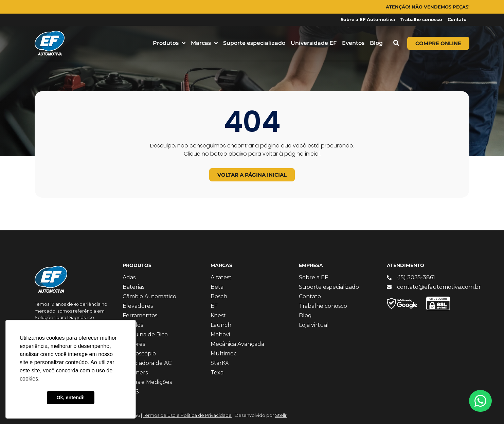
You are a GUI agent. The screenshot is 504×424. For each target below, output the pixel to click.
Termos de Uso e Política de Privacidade (187, 415)
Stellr (281, 415)
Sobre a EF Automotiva (368, 20)
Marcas (204, 43)
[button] (396, 43)
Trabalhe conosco (421, 20)
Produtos (169, 43)
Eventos (353, 43)
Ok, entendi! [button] (70, 397)
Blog (376, 43)
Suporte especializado (254, 43)
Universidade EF (314, 43)
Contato (457, 20)
